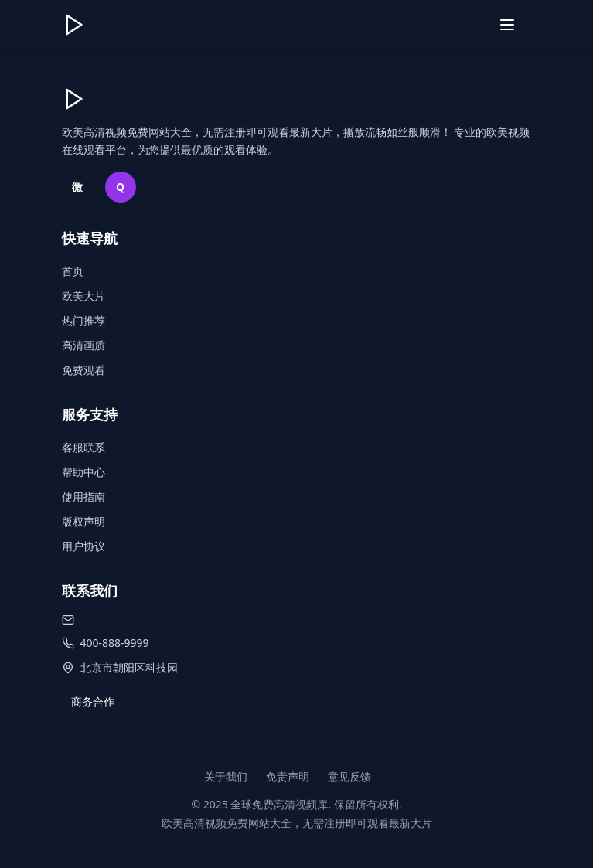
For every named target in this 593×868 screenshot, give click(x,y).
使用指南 (83, 497)
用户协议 (83, 546)
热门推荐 (83, 320)
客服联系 (83, 447)
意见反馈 (349, 776)
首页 (73, 271)
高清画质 (83, 345)
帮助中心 (83, 472)
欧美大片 (83, 296)
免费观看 (83, 370)
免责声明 (288, 776)
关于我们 (226, 776)
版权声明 (83, 521)
